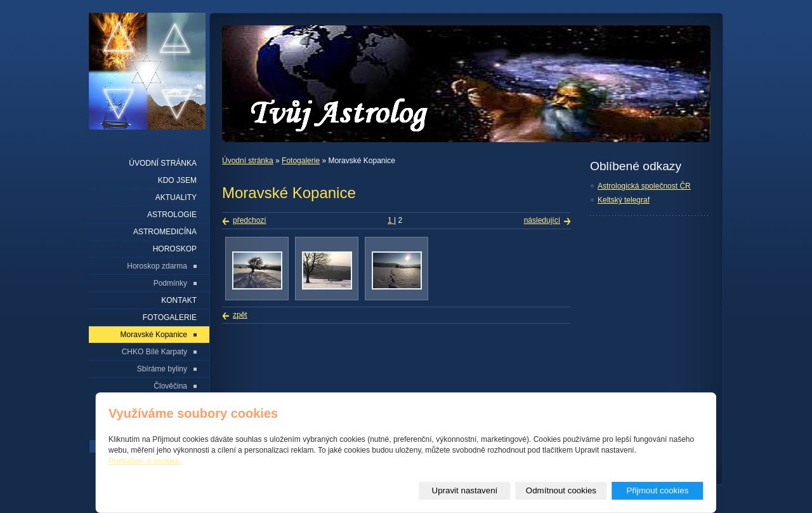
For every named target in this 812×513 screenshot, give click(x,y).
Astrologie (172, 215)
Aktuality (176, 197)
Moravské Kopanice (154, 335)
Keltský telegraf (624, 200)
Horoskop (175, 249)
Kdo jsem (177, 180)
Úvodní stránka (248, 161)
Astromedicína (165, 232)
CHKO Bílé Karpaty (154, 352)
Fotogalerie (301, 161)
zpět (240, 315)
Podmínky (170, 283)
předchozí (250, 220)
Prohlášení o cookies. (145, 461)
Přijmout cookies (658, 490)
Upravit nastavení (465, 490)
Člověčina (170, 386)
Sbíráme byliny (162, 369)
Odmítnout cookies (561, 490)
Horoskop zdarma (157, 266)
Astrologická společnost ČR (644, 186)
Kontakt (179, 300)
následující (542, 220)
